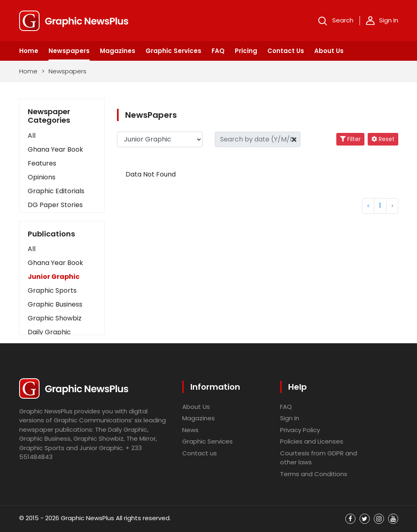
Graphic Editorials (56, 191)
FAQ (218, 51)
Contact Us (286, 51)
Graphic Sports (52, 290)
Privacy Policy (300, 430)
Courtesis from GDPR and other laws (319, 458)
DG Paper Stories (55, 205)
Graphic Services (173, 51)
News (190, 430)
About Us (329, 51)
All (32, 136)
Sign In (382, 20)
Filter (350, 139)
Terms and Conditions (314, 474)
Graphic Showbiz (55, 318)
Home (29, 51)
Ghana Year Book (55, 149)
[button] (62, 249)
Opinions (42, 177)
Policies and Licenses (312, 441)
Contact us (200, 453)
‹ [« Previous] (368, 206)
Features (42, 163)
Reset (383, 139)
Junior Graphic (54, 277)
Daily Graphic (49, 332)
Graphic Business (55, 304)
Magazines (118, 51)
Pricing (246, 51)
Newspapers (69, 51)
